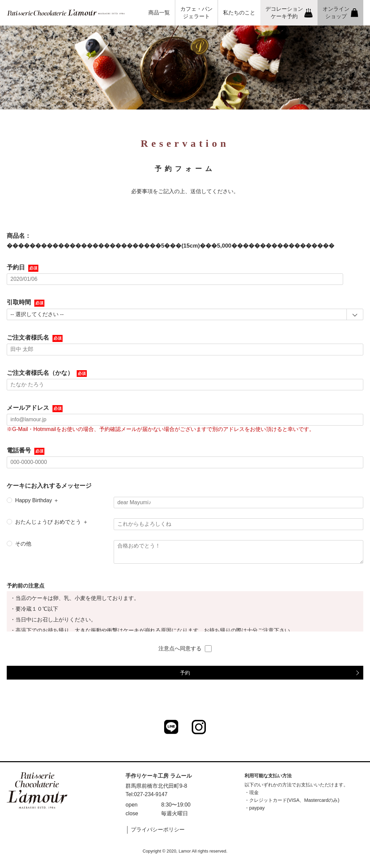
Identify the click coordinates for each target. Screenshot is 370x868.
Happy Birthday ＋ (37, 500)
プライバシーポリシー (158, 830)
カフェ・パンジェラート (196, 13)
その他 (23, 544)
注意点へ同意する (185, 649)
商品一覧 (159, 13)
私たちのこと (239, 13)
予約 (185, 673)
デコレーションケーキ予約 (289, 13)
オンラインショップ (340, 13)
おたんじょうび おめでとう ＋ (52, 522)
